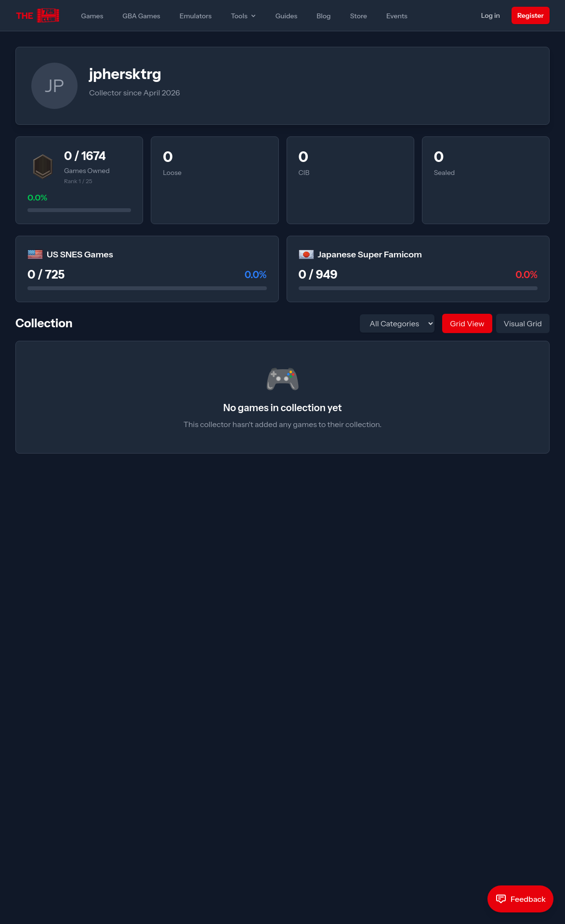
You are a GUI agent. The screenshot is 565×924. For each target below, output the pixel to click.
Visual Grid (523, 323)
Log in (491, 15)
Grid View (467, 323)
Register (531, 15)
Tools (244, 16)
